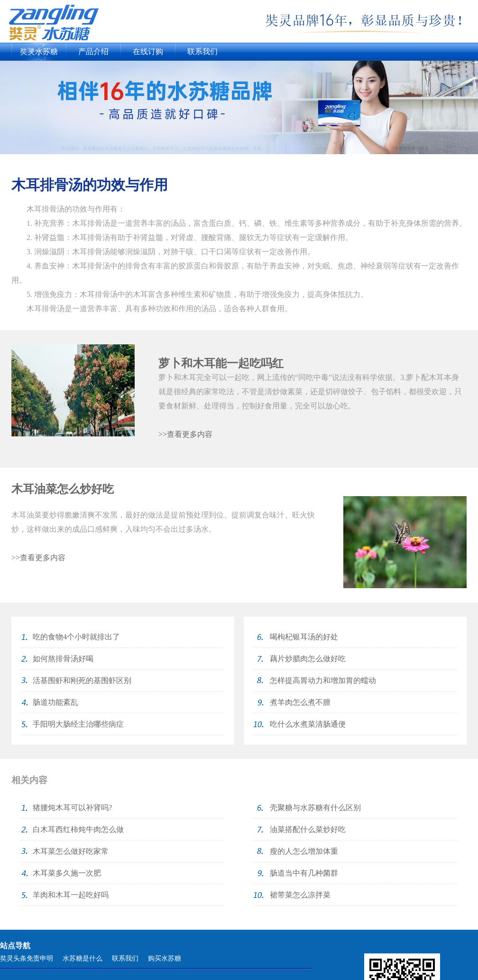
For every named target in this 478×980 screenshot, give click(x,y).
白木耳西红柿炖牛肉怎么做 (78, 829)
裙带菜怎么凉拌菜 (300, 895)
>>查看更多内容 (185, 434)
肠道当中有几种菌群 (304, 873)
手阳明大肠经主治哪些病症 (78, 724)
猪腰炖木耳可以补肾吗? (72, 808)
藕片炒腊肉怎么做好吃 (308, 659)
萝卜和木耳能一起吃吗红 (221, 363)
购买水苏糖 (165, 958)
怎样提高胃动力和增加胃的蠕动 (323, 680)
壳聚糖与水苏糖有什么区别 (315, 808)
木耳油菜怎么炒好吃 (63, 489)
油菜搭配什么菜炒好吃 (308, 829)
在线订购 (148, 51)
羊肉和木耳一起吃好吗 (71, 895)
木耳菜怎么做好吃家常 (71, 851)
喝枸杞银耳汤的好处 (304, 637)
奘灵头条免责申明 (27, 958)
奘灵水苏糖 (39, 51)
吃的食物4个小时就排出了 (76, 637)
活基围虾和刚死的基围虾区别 (82, 680)
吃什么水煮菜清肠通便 (308, 724)
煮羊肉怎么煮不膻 (300, 702)
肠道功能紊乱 (55, 702)
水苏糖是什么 (83, 958)
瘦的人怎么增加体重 (304, 851)
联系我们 (202, 51)
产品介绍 (93, 51)
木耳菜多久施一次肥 (67, 873)
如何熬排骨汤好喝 (63, 659)
